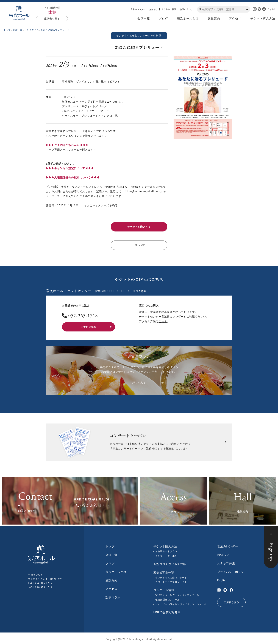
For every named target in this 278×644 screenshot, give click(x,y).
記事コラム (113, 595)
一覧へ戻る (139, 244)
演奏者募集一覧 (164, 570)
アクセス (235, 18)
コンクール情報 (164, 588)
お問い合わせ (186, 9)
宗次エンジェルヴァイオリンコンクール (177, 593)
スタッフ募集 (226, 561)
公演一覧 (144, 18)
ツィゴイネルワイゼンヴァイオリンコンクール (181, 602)
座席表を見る (52, 19)
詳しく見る (148, 380)
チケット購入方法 (263, 18)
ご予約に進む (96, 325)
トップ (110, 544)
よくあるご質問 (169, 9)
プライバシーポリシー (232, 570)
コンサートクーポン (166, 554)
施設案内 (214, 18)
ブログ (163, 18)
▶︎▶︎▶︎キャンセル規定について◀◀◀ (70, 168)
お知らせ (153, 9)
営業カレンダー (138, 9)
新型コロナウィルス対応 (170, 562)
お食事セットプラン (166, 549)
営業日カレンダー (173, 315)
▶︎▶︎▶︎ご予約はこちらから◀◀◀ (67, 145)
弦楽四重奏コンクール (168, 598)
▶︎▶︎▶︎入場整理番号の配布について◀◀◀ (72, 178)
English (271, 9)
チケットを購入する (139, 226)
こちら (163, 320)
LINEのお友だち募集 (167, 610)
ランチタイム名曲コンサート (171, 575)
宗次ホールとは (188, 18)
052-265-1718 (83, 315)
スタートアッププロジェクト (171, 580)
